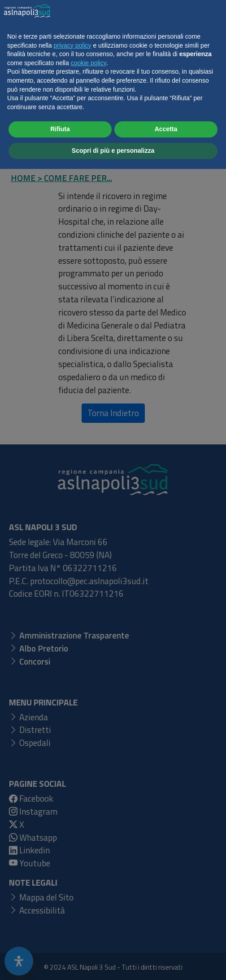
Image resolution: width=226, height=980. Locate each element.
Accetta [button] (166, 940)
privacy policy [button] (73, 856)
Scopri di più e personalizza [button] (113, 962)
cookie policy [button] (89, 874)
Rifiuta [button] (60, 940)
